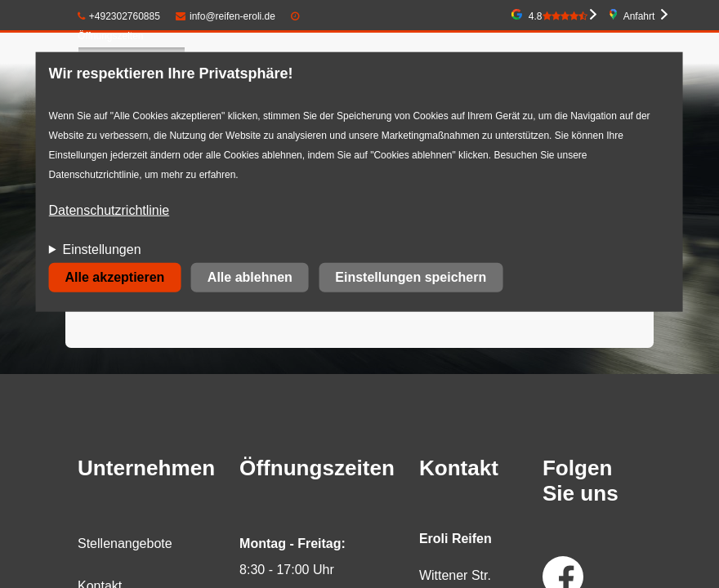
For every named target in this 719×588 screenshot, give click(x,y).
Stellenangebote (125, 543)
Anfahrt (639, 16)
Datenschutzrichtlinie (109, 210)
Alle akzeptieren (115, 277)
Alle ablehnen (250, 277)
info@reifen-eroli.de (226, 16)
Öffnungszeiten (111, 36)
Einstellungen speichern (411, 277)
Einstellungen (101, 249)
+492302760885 (119, 16)
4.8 (558, 16)
